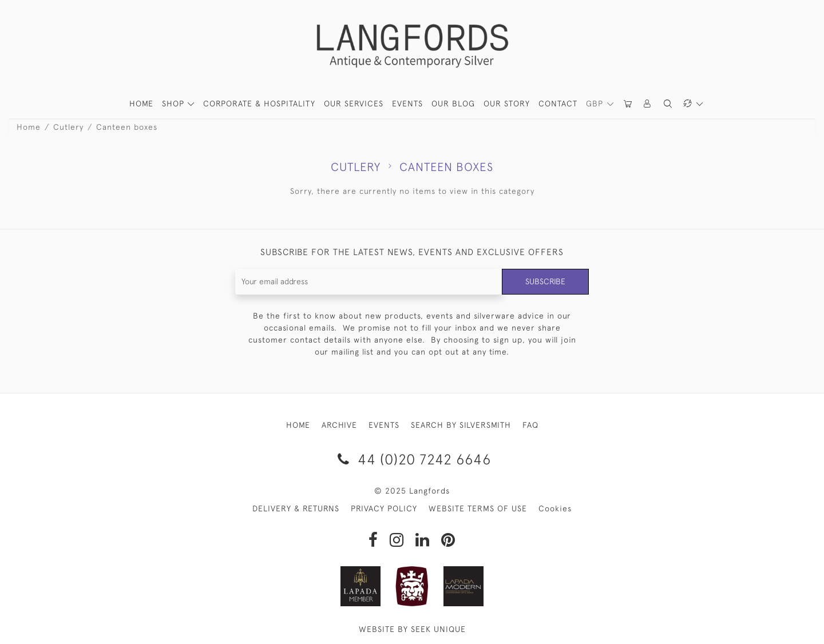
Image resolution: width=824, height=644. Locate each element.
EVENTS (384, 425)
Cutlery (68, 127)
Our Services (354, 104)
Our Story (507, 104)
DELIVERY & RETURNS (296, 508)
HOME (141, 104)
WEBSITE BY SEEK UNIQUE (412, 629)
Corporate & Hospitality (259, 104)
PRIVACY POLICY (384, 508)
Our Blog (453, 104)
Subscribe (545, 281)
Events (407, 104)
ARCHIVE (339, 425)
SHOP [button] (175, 104)
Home (29, 127)
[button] (648, 104)
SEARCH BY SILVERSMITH (461, 425)
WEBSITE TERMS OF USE (478, 508)
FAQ (530, 425)
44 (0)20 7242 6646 (412, 459)
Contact (558, 104)
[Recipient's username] (369, 282)
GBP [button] (596, 104)
